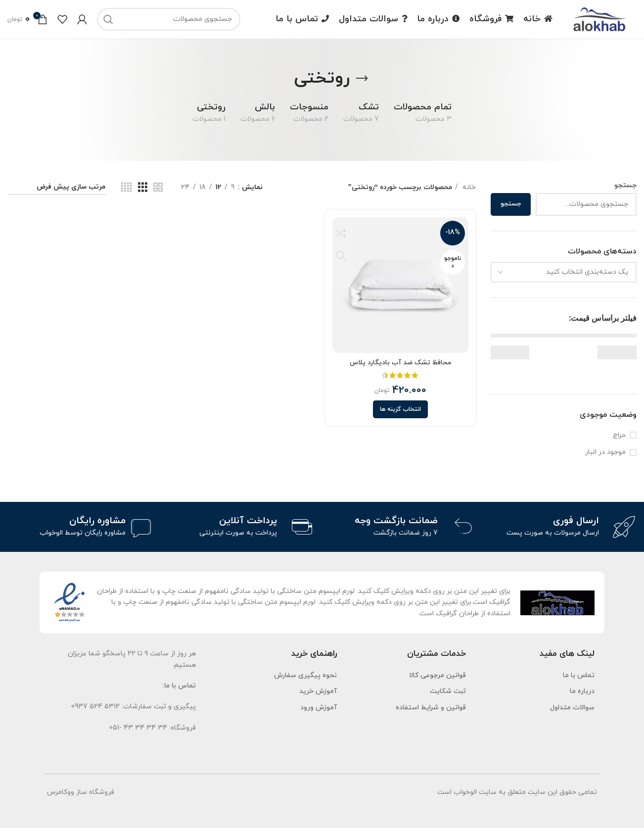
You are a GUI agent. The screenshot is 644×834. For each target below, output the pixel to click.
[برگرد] (362, 85)
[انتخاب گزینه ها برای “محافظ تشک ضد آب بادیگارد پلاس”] (401, 415)
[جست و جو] (169, 22)
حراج (619, 441)
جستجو (625, 191)
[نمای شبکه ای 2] (158, 194)
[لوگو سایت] (599, 22)
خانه (468, 193)
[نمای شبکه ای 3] (143, 194)
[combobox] (564, 278)
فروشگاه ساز (95, 799)
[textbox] (587, 278)
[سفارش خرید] (57, 194)
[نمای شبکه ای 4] (126, 194)
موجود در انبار (605, 458)
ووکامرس (61, 799)
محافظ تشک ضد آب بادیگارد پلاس (401, 368)
